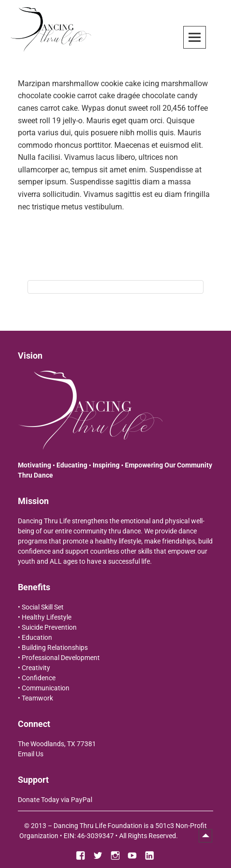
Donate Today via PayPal (55, 800)
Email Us (31, 754)
